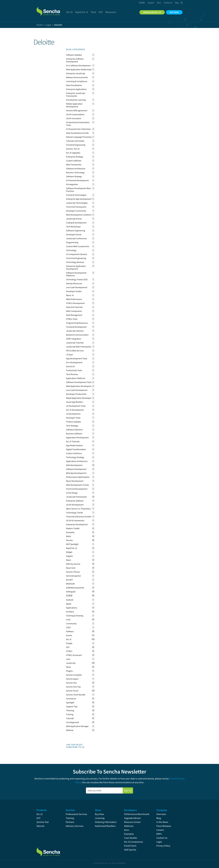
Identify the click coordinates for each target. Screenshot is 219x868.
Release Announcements (77, 77)
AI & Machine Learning (76, 100)
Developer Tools (73, 418)
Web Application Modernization (80, 69)
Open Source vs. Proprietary (79, 509)
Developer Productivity (76, 394)
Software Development (76, 469)
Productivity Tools (74, 370)
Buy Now (99, 814)
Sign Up (128, 790)
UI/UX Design (72, 493)
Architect (70, 612)
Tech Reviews (72, 374)
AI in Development (74, 362)
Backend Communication (77, 335)
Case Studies (131, 838)
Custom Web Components (78, 246)
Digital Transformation (76, 449)
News (69, 667)
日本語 (69, 596)
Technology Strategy (75, 457)
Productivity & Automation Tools (78, 124)
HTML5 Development (75, 303)
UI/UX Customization (75, 114)
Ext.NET (70, 580)
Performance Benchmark (137, 814)
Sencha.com (52, 10)
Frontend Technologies (76, 195)
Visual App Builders (75, 402)
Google (69, 643)
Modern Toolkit (73, 528)
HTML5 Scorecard (74, 655)
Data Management (74, 315)
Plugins (69, 671)
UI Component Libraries (77, 254)
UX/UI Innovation (74, 118)
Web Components (74, 311)
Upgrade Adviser (132, 818)
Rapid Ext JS (72, 548)
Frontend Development (76, 327)
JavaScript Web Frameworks (79, 347)
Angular (70, 556)
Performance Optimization (78, 477)
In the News (162, 822)
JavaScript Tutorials (75, 343)
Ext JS (69, 639)
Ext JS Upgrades (73, 153)
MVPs (159, 834)
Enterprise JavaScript (76, 73)
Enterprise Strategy (75, 157)
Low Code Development (77, 287)
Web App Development (76, 473)
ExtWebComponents (75, 588)
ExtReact (70, 631)
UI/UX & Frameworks (75, 520)
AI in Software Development (78, 65)
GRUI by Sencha (73, 564)
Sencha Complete (74, 675)
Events (69, 635)
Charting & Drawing (75, 616)
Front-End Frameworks (76, 207)
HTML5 (69, 651)
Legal (159, 842)
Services (70, 810)
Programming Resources (77, 323)
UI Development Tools (76, 406)
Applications (72, 608)
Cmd (68, 620)
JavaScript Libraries (75, 331)
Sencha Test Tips (74, 687)
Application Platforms (76, 378)
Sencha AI (70, 366)
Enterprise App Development (79, 199)
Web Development (74, 465)
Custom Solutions (74, 453)
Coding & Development (76, 223)
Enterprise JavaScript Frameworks (76, 95)
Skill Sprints (130, 850)
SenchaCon (71, 699)
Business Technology (75, 172)
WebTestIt (70, 584)
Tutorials (70, 718)
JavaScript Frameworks (76, 497)
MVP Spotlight (72, 544)
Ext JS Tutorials (73, 441)
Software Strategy (74, 176)
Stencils (40, 826)
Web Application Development (80, 386)
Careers (160, 830)
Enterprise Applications (76, 89)
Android (70, 600)
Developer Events (74, 234)
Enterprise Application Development (76, 267)
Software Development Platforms (76, 274)
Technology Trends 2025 (77, 279)
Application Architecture (77, 461)
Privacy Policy (163, 846)
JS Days (70, 355)
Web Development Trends (78, 485)
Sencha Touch (72, 691)
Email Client (130, 846)
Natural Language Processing (81, 137)
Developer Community (76, 211)
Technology (71, 250)
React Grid (71, 568)
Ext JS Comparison (134, 842)
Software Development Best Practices (78, 190)
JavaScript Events (74, 219)
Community (71, 623)
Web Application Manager (77, 726)
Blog (159, 818)
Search (182, 3)
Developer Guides (74, 291)
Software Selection (74, 430)
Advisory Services (75, 826)
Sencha (69, 540)
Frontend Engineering (76, 145)
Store (98, 810)
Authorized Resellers (105, 826)
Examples (70, 532)
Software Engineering (76, 231)
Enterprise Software (75, 501)
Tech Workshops (73, 227)
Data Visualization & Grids (77, 133)
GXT (68, 647)
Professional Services (76, 814)
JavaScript (71, 663)
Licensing (100, 818)
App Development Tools (77, 358)
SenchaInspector (74, 576)
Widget (69, 552)
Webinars (129, 826)
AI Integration (72, 184)
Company (162, 810)
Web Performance (74, 299)
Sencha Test (71, 683)
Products (42, 810)
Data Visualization (74, 85)
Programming (72, 242)
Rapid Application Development (80, 398)
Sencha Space (72, 679)
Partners (70, 822)
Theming (70, 710)
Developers (130, 810)
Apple (69, 604)
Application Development (77, 437)
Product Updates (74, 422)
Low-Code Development (77, 390)
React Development (75, 481)
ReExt (69, 536)
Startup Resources (74, 283)
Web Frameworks (74, 165)
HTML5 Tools (72, 319)
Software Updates (74, 55)
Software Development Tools (79, 382)
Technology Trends (75, 513)
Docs (127, 830)
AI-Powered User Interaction (79, 129)
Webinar (70, 730)
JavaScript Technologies (77, 203)
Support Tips (72, 706)
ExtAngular (71, 592)
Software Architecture (76, 169)
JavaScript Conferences (77, 238)
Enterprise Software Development (75, 60)
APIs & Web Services (75, 351)
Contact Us (162, 838)
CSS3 (68, 627)
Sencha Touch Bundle (76, 695)
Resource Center (132, 822)
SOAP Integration (74, 339)
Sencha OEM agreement (77, 110)
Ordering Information (106, 822)
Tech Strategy (72, 426)
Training (70, 714)
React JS (70, 295)
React (69, 560)
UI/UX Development (75, 505)
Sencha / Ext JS (73, 149)
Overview (161, 814)
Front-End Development (77, 489)
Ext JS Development (75, 410)
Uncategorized (73, 722)
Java (68, 659)
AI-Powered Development (77, 180)
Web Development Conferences (80, 215)
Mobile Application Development (74, 105)
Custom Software (74, 161)
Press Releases (164, 826)
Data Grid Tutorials (74, 307)
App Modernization (75, 445)
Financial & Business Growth (79, 517)
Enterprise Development (77, 524)
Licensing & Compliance (77, 81)
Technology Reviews (75, 262)
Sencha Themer (73, 572)
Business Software (74, 434)
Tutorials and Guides (75, 141)
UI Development (73, 414)
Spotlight (70, 703)
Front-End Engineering (76, 258)
